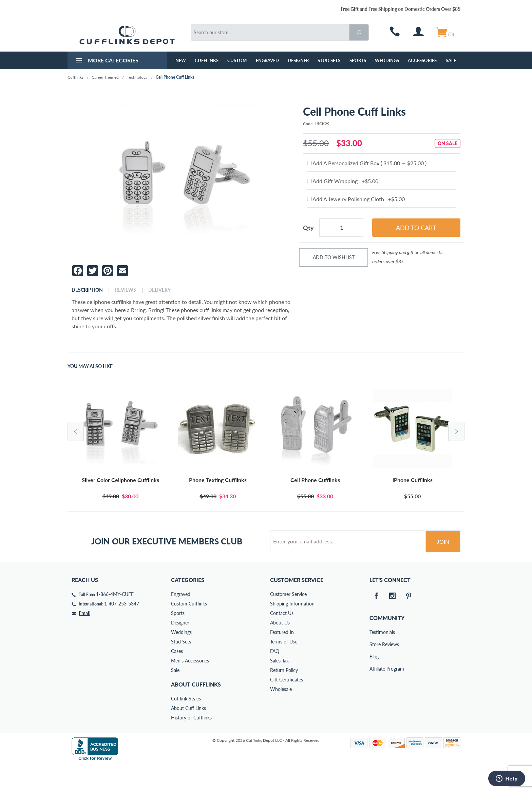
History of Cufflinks (191, 743)
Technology (137, 77)
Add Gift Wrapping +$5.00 (343, 181)
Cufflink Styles (186, 724)
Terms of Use (284, 667)
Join (443, 567)
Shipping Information (292, 629)
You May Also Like (90, 366)
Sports (358, 60)
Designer (298, 60)
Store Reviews (374, 670)
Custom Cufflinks (189, 629)
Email (84, 639)
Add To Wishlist (334, 257)
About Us (280, 648)
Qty (308, 228)
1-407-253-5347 (122, 629)
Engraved (267, 60)
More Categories (106, 61)
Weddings (387, 60)
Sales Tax (279, 686)
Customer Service (288, 620)
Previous (76, 431)
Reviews (126, 290)
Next (456, 431)
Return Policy (284, 696)
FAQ (275, 677)
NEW (181, 60)
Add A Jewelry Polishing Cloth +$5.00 (356, 199)
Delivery (159, 290)
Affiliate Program (374, 694)
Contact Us (282, 639)
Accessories (422, 60)
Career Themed (105, 77)
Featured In (282, 658)
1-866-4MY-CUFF (115, 620)
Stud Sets (329, 60)
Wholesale (281, 715)
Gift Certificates (287, 705)
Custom (237, 60)
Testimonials (374, 658)
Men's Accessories (190, 686)
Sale (451, 60)
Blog (374, 682)
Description (87, 290)
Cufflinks (207, 60)
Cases (177, 677)
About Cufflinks (196, 710)
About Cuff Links (188, 734)
